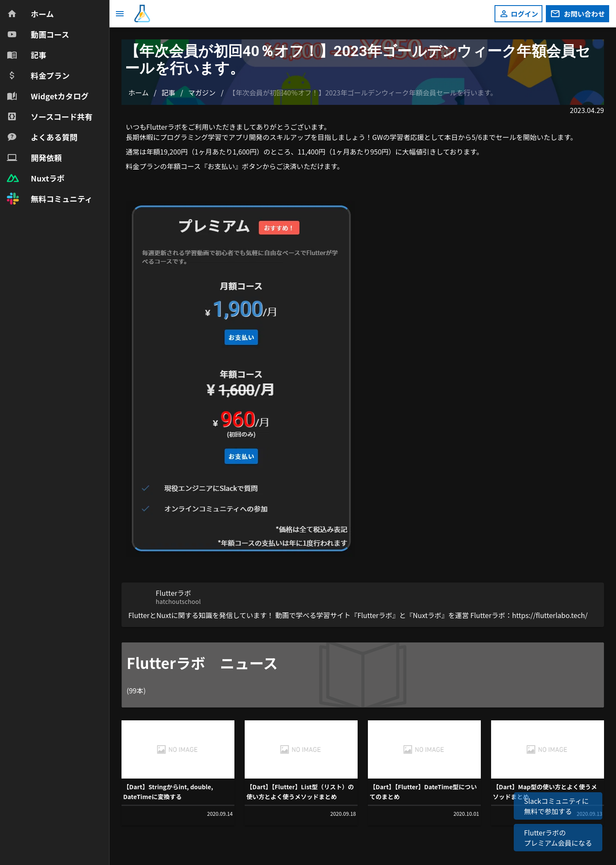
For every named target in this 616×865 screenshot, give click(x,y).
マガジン (202, 92)
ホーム (139, 92)
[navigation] (55, 106)
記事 (169, 92)
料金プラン (143, 166)
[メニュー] (120, 14)
